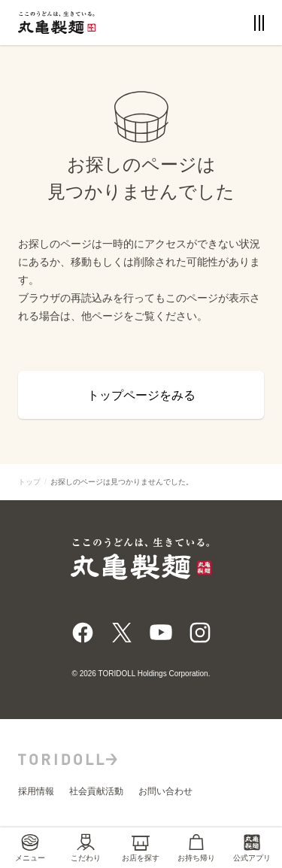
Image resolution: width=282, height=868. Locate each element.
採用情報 (36, 791)
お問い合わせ (165, 791)
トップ (29, 482)
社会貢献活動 (96, 791)
